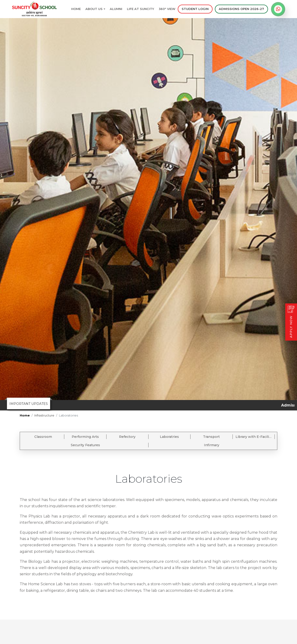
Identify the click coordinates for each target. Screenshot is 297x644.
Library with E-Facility (254, 437)
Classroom (43, 437)
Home (76, 9)
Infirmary (212, 445)
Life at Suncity (140, 9)
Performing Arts (85, 437)
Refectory (127, 437)
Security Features (85, 445)
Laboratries (169, 437)
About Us (95, 9)
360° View (167, 9)
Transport (211, 437)
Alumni (116, 9)
